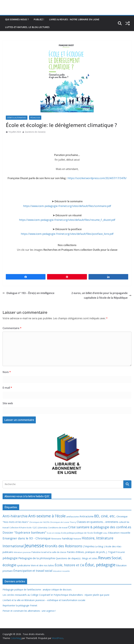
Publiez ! (39, 19)
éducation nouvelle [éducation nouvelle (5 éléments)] (61, 571)
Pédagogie (35, 118)
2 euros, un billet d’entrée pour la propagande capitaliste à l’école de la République (101, 295)
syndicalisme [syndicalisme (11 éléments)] (24, 565)
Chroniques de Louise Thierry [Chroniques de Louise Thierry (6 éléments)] (63, 522)
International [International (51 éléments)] (13, 546)
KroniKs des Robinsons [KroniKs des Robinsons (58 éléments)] (63, 546)
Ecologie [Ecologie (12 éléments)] (98, 533)
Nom (7, 372)
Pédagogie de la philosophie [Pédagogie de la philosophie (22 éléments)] (37, 558)
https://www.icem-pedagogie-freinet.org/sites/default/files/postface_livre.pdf (67, 234)
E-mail (7, 388)
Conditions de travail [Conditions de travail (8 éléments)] (58, 528)
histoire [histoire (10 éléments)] (77, 539)
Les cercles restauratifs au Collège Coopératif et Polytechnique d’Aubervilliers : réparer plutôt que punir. (56, 595)
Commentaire (12, 328)
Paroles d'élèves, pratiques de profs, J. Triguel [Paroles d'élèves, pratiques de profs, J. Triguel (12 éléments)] (91, 552)
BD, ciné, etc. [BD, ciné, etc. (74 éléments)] (105, 516)
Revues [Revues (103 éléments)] (105, 558)
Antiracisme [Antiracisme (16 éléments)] (87, 516)
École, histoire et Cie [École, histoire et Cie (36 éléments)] (70, 565)
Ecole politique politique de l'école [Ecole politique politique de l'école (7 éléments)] (77, 533)
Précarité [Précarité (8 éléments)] (120, 552)
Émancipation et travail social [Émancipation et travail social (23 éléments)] (33, 571)
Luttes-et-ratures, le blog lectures (27, 27)
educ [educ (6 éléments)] (105, 533)
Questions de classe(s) (35, 132)
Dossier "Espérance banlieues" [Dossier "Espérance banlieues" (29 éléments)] (24, 532)
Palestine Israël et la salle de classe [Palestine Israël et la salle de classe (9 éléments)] (49, 552)
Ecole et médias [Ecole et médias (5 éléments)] (54, 533)
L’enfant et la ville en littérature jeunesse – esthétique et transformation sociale (44, 600)
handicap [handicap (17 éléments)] (67, 538)
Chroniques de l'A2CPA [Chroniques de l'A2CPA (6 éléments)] (39, 522)
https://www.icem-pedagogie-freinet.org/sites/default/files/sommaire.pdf (67, 206)
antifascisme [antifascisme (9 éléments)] (73, 517)
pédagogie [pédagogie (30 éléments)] (10, 558)
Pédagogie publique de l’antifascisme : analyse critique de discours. (37, 590)
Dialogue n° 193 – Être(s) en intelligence (28, 293)
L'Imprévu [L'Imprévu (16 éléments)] (89, 546)
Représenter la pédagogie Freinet (20, 605)
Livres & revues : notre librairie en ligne (74, 19)
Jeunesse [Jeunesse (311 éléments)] (34, 546)
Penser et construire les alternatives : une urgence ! (29, 611)
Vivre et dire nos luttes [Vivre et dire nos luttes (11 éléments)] (42, 565)
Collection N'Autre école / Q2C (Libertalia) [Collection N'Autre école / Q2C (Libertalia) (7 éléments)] (28, 528)
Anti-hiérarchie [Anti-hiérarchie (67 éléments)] (15, 516)
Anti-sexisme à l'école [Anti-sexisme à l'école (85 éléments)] (47, 516)
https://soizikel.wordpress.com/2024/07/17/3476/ (97, 178)
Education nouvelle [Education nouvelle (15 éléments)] (119, 533)
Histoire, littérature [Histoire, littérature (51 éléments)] (98, 538)
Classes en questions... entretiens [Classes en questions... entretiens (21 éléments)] (97, 522)
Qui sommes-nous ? (17, 19)
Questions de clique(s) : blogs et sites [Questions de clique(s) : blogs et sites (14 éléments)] (77, 558)
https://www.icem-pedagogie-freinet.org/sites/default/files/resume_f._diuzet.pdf (67, 220)
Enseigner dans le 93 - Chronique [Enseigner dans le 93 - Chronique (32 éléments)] (27, 538)
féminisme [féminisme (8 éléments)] (56, 539)
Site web (8, 403)
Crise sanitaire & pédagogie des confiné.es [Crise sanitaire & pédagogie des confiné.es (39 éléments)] (100, 527)
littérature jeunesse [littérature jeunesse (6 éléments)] (22, 552)
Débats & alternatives (17, 118)
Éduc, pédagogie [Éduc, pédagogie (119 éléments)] (100, 565)
